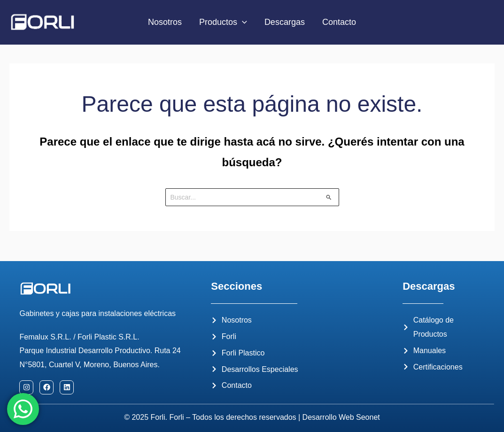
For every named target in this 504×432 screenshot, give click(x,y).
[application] (243, 22)
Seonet (368, 417)
